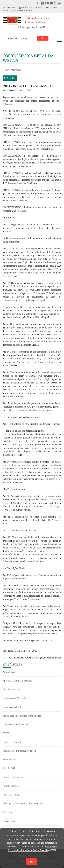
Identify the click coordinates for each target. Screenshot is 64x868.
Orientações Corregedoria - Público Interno (23, 803)
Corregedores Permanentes (15, 725)
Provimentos (9, 821)
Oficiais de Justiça (11, 795)
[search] (19, 38)
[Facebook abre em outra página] (42, 4)
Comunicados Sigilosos (14, 707)
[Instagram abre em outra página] (56, 4)
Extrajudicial (9, 760)
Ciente (31, 862)
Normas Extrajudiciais (13, 777)
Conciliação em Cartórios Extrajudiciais (22, 716)
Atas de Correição (11, 690)
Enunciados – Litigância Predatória (19, 751)
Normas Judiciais (11, 786)
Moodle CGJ (9, 768)
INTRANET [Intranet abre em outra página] (10, 8)
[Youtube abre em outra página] (47, 4)
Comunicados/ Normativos (15, 698)
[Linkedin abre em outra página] (60, 4)
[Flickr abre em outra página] (51, 4)
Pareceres (7, 812)
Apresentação (9, 672)
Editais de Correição (12, 742)
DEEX (6, 733)
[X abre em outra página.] (38, 4)
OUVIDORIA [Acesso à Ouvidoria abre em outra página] (26, 10)
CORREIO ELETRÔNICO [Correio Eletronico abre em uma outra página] (31, 8)
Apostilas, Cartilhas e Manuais (17, 681)
